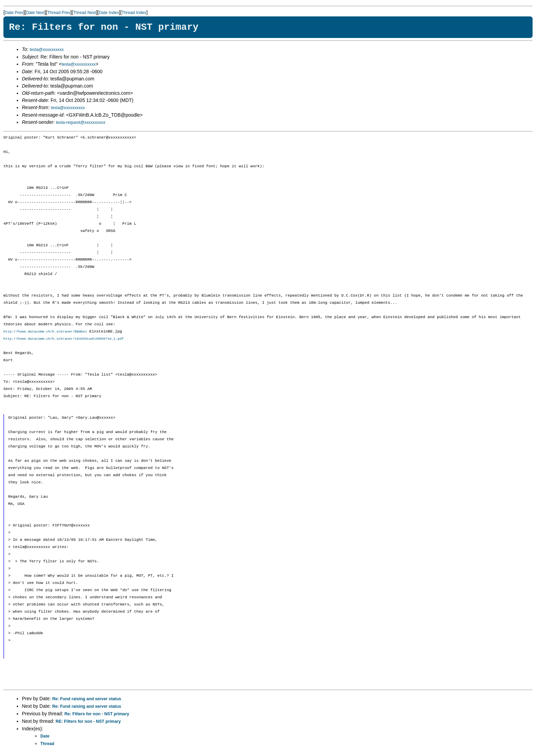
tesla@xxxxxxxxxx (47, 50)
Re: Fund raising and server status (87, 699)
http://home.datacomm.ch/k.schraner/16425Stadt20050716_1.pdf (64, 339)
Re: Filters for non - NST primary (97, 714)
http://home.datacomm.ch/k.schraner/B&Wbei (45, 332)
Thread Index (134, 13)
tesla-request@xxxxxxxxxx (81, 122)
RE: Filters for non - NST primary (88, 722)
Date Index (109, 13)
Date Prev (14, 13)
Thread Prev (59, 13)
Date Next (35, 13)
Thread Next (85, 13)
